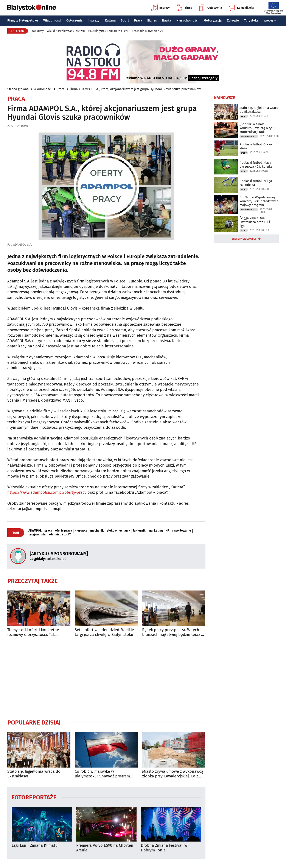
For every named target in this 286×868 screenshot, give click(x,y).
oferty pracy (64, 531)
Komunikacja (241, 8)
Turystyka (251, 20)
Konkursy (37, 31)
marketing (156, 531)
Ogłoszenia (211, 8)
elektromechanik (118, 531)
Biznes (152, 20)
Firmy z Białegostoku (23, 20)
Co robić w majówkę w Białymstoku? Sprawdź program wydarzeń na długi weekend (102, 774)
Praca (138, 20)
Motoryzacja (213, 20)
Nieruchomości (187, 20)
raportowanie (182, 531)
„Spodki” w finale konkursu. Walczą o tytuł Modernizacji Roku (257, 128)
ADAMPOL (35, 531)
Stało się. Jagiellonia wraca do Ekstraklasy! (34, 774)
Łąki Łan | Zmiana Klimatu (35, 846)
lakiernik (139, 531)
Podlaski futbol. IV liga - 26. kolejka (257, 183)
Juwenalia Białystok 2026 (147, 31)
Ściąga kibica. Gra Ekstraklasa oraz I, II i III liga (256, 222)
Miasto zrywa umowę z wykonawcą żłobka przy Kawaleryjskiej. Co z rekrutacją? (173, 774)
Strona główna (18, 89)
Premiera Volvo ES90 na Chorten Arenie (105, 848)
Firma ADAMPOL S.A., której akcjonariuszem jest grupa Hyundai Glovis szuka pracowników (135, 89)
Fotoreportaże (34, 797)
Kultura (110, 20)
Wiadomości (52, 20)
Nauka (167, 20)
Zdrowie (233, 20)
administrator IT (60, 535)
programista (37, 535)
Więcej (270, 20)
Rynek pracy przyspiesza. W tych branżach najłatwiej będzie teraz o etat (173, 632)
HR (168, 531)
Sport (125, 20)
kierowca (81, 531)
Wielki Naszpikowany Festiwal (66, 31)
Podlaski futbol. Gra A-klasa (256, 146)
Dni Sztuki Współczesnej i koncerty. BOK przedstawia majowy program (259, 201)
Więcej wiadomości (244, 239)
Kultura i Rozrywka (249, 137)
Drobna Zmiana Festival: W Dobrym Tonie (164, 848)
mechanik (97, 531)
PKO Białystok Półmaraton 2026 (108, 31)
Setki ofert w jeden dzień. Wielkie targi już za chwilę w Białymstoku (104, 632)
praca (48, 531)
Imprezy (160, 8)
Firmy (184, 8)
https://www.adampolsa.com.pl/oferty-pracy (47, 492)
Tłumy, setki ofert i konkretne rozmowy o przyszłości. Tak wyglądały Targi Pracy (33, 632)
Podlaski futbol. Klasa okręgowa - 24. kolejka (256, 165)
